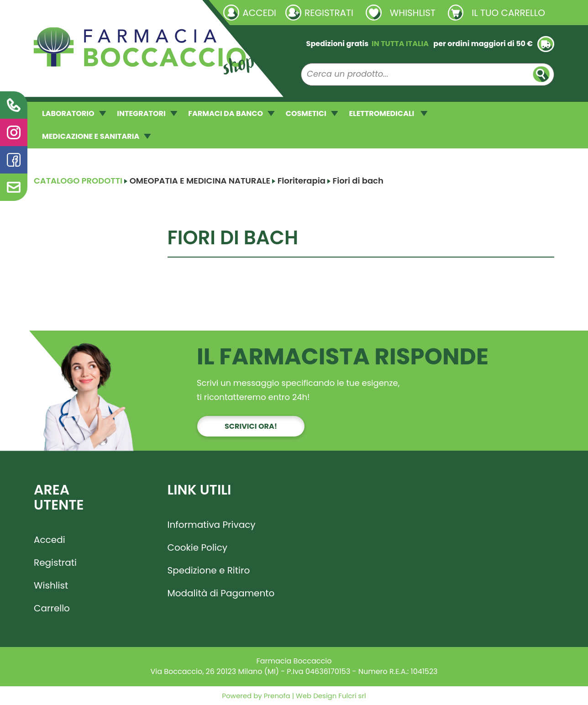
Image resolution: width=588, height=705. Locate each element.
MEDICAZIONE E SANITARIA (97, 136)
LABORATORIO (74, 113)
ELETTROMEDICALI (388, 113)
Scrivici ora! (251, 426)
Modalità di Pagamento (221, 593)
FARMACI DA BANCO (231, 113)
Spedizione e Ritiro (209, 570)
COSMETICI (312, 113)
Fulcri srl (352, 696)
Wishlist (51, 585)
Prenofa (276, 696)
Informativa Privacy (212, 525)
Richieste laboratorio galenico (88, 12)
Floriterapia (302, 181)
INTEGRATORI (147, 113)
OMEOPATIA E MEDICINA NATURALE (200, 181)
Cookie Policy (198, 547)
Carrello (52, 608)
